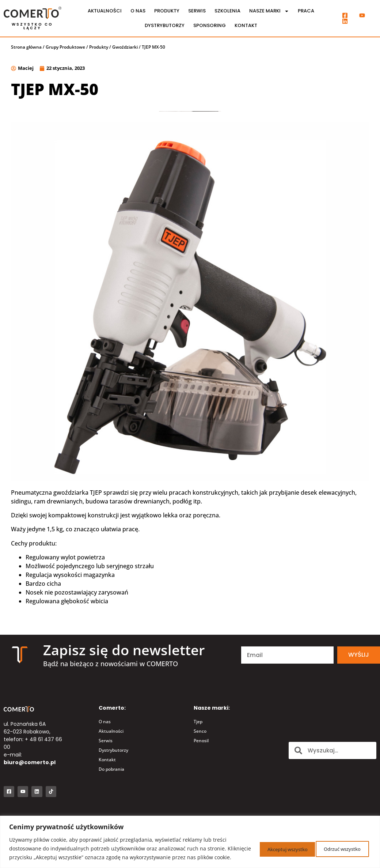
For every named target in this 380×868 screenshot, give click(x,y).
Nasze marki (269, 11)
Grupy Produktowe (65, 47)
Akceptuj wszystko (338, 844)
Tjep (198, 722)
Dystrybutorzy (165, 25)
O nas (138, 11)
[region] (190, 837)
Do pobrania (111, 769)
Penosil (201, 741)
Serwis (197, 11)
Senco (200, 731)
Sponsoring (210, 25)
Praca (306, 11)
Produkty (167, 11)
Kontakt (246, 25)
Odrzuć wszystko (271, 844)
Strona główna (26, 47)
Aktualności (105, 11)
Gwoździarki (125, 47)
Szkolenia (227, 11)
